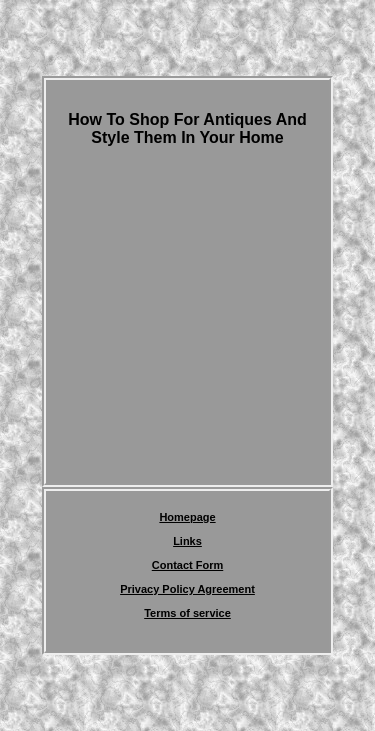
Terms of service (187, 613)
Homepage (187, 517)
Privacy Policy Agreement (187, 589)
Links (187, 541)
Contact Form (188, 565)
